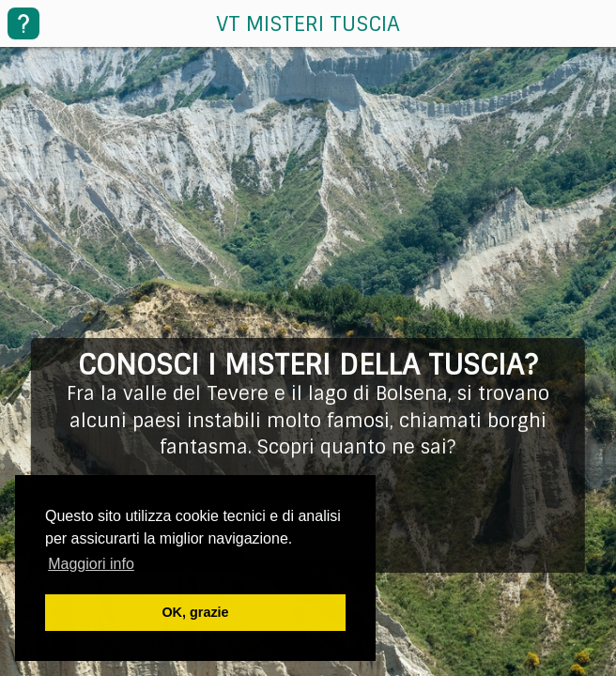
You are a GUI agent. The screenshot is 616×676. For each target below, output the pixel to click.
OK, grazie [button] (195, 612)
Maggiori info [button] (91, 564)
